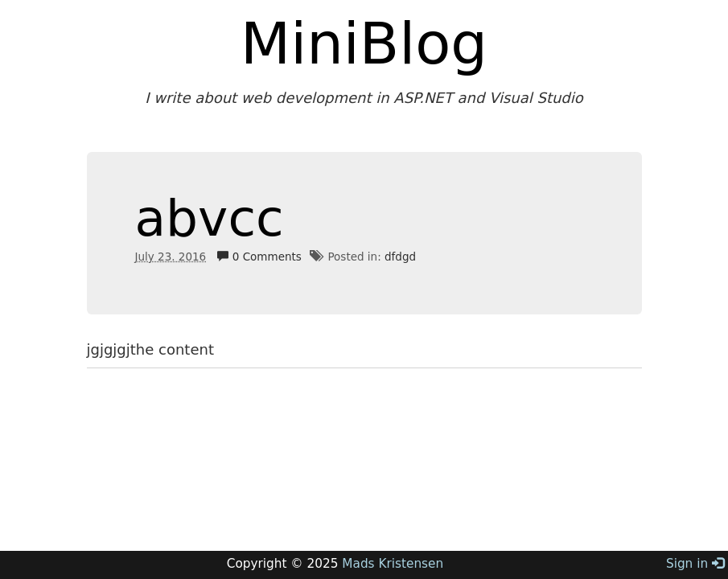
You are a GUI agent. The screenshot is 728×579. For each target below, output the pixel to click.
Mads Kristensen (393, 564)
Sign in (695, 564)
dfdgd (400, 257)
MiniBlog (364, 43)
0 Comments (259, 257)
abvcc (210, 218)
